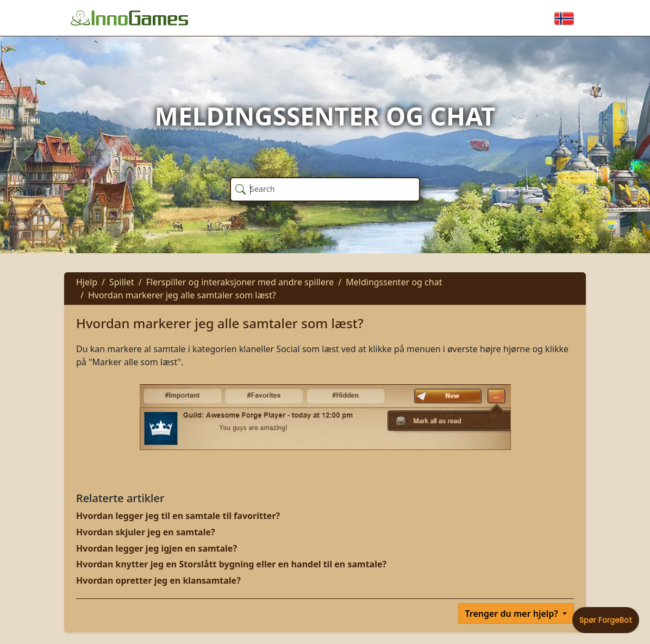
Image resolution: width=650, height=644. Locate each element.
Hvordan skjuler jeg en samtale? (146, 532)
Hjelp (87, 282)
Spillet (122, 282)
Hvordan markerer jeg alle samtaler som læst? (182, 295)
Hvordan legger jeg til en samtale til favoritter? (178, 516)
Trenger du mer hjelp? (513, 614)
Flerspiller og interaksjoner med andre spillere (240, 282)
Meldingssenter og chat (394, 282)
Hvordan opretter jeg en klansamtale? (158, 580)
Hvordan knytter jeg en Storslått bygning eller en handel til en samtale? (231, 564)
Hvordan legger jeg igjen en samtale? (157, 548)
